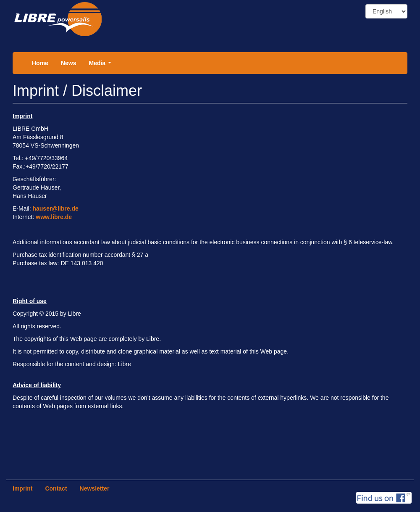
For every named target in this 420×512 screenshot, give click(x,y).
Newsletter (95, 488)
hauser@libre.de (55, 208)
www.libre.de (54, 217)
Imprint (22, 488)
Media (101, 65)
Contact (56, 488)
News (69, 63)
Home (40, 63)
